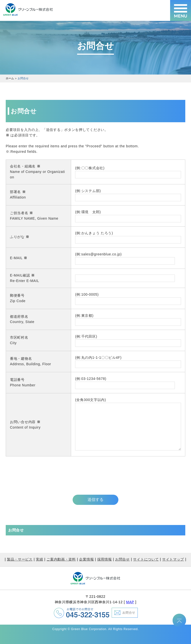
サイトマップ (173, 569)
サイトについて (146, 569)
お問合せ (122, 569)
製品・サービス (20, 569)
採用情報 (105, 569)
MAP (130, 612)
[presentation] (44, 484)
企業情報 (86, 569)
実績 (39, 569)
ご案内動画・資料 (61, 569)
